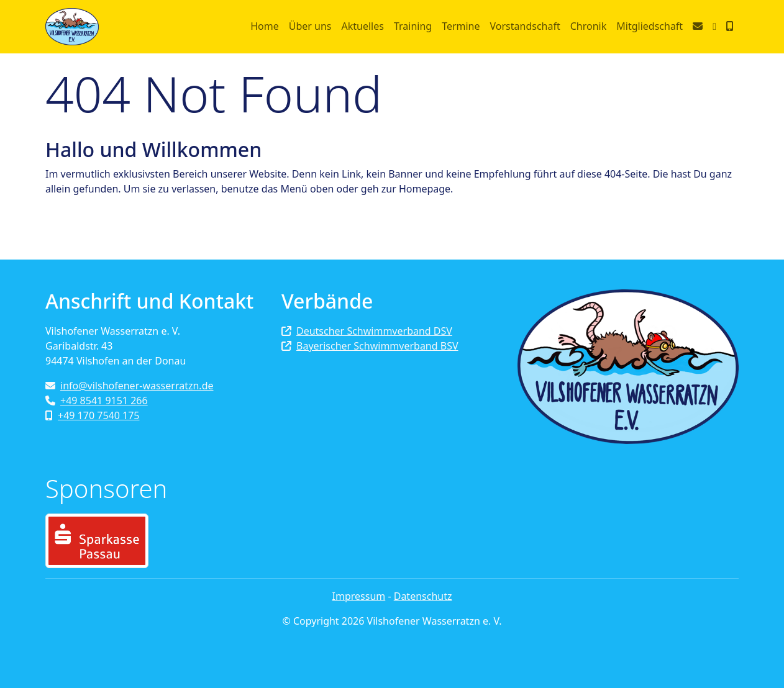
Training (413, 26)
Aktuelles (362, 26)
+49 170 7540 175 (92, 415)
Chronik (589, 26)
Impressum (359, 596)
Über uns (310, 26)
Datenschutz (423, 596)
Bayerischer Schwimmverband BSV (370, 346)
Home (265, 26)
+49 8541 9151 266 (97, 401)
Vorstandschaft (525, 26)
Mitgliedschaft (650, 26)
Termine (461, 26)
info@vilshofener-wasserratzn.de (130, 386)
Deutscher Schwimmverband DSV (367, 331)
